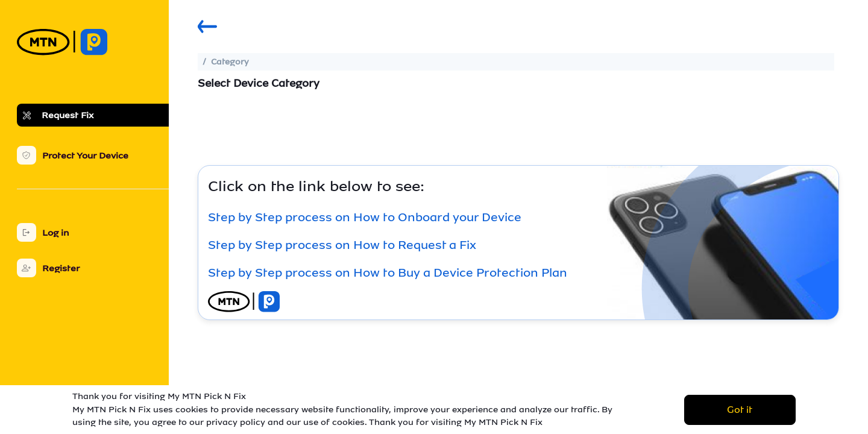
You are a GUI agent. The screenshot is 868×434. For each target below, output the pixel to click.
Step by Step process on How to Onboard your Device (365, 217)
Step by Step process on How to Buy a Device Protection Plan (388, 272)
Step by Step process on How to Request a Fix (342, 245)
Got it (740, 410)
